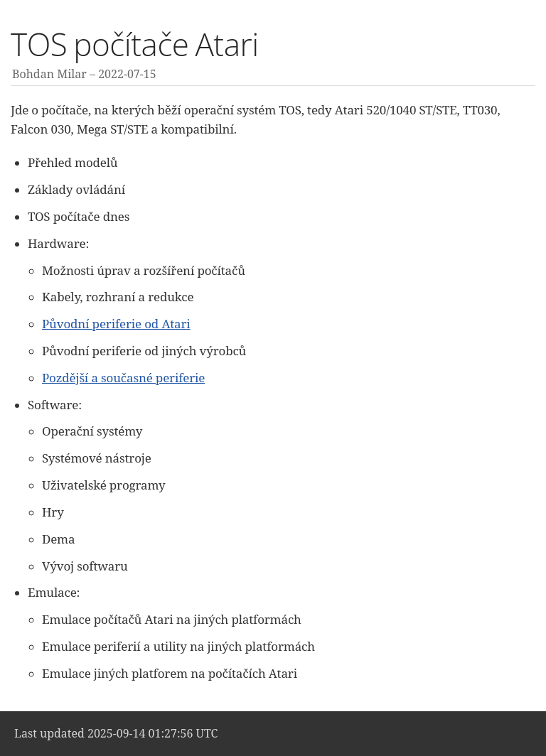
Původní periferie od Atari (116, 324)
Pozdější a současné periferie (123, 378)
